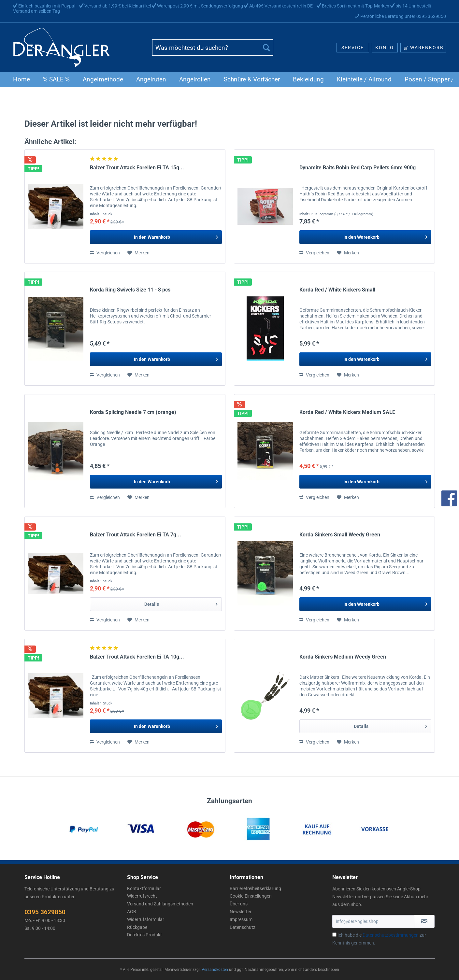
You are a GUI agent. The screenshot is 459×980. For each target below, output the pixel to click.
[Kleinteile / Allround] (364, 79)
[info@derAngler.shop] (373, 921)
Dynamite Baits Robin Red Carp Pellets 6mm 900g (358, 168)
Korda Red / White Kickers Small (337, 290)
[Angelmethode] (103, 79)
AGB (132, 912)
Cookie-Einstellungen (251, 896)
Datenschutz (243, 927)
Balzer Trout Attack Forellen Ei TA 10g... (137, 657)
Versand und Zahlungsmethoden (160, 904)
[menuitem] (213, 50)
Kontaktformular (144, 888)
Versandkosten (215, 970)
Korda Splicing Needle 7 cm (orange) (133, 412)
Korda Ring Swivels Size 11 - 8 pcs (130, 290)
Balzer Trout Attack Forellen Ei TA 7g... (136, 535)
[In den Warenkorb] (156, 237)
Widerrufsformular (146, 919)
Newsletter (241, 912)
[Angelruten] (151, 79)
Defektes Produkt (144, 935)
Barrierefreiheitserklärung (255, 888)
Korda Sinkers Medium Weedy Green (343, 657)
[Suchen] (266, 48)
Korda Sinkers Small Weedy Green (340, 535)
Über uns (239, 904)
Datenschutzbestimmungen (391, 935)
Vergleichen (105, 253)
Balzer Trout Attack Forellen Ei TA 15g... (137, 168)
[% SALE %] (56, 79)
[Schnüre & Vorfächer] (252, 79)
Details (181, 603)
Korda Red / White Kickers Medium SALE (347, 412)
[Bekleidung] (308, 79)
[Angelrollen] (195, 79)
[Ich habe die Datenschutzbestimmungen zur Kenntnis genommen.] (334, 935)
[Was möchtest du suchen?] (213, 48)
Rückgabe (137, 927)
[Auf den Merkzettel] (138, 253)
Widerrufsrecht (142, 896)
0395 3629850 (45, 912)
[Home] (22, 79)
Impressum (241, 919)
